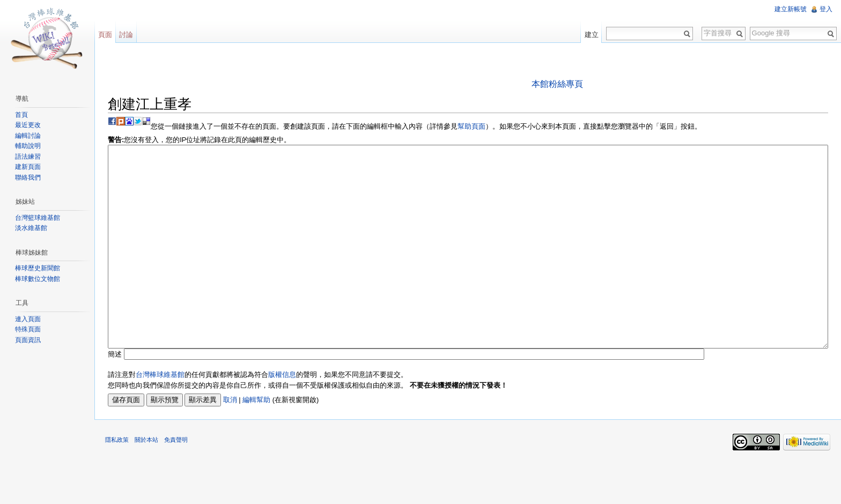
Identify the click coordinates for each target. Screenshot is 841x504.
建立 (592, 35)
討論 (126, 35)
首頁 (21, 115)
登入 (826, 9)
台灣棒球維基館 (160, 415)
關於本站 (146, 480)
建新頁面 (28, 167)
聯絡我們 (28, 177)
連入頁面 (28, 319)
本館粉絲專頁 (557, 84)
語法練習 (28, 157)
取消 (230, 440)
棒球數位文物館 (38, 279)
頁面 (105, 35)
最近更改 (28, 125)
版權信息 (282, 415)
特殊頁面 (28, 329)
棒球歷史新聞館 (38, 268)
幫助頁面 (471, 126)
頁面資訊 (28, 340)
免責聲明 (176, 480)
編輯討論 (28, 136)
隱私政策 (117, 480)
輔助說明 (28, 146)
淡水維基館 (31, 228)
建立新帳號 (791, 9)
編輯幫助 (256, 440)
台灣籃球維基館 (38, 218)
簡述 (115, 394)
